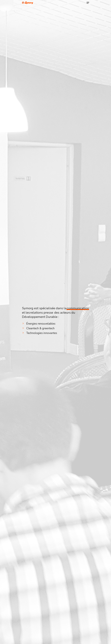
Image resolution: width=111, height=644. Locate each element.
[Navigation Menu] (88, 3)
